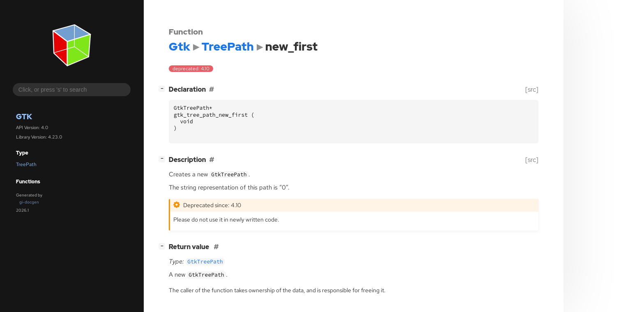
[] (163, 89)
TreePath (26, 164)
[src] (532, 89)
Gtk (24, 117)
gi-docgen (29, 202)
